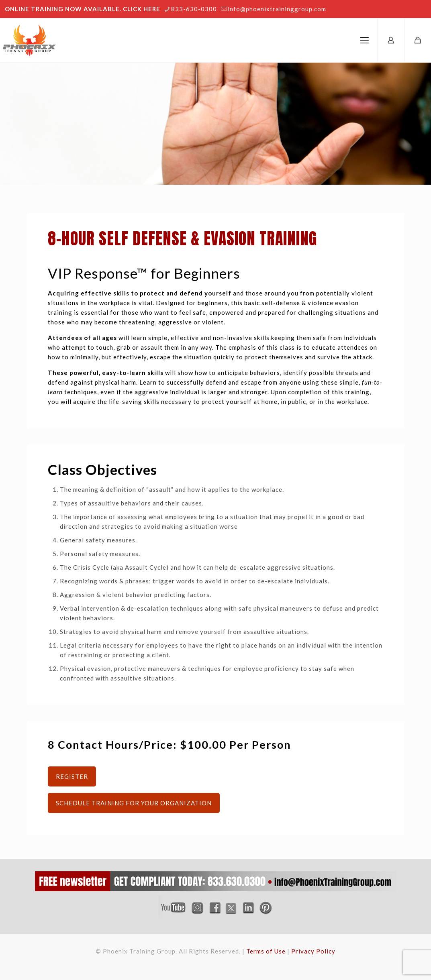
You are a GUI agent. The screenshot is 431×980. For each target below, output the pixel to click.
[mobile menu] (364, 40)
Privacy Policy (313, 951)
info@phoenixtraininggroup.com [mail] (277, 9)
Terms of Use (266, 951)
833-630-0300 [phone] (194, 9)
